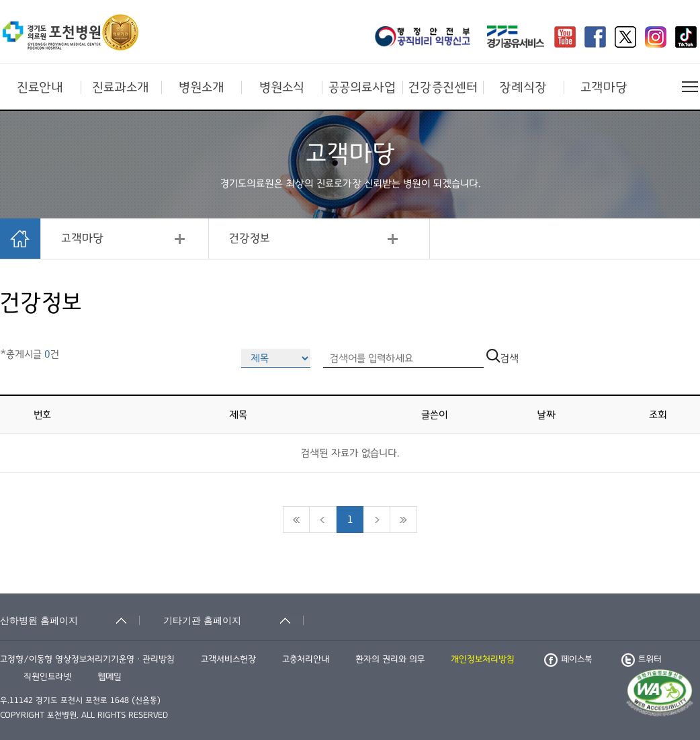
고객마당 (604, 87)
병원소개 (202, 87)
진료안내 (40, 87)
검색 (502, 358)
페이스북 (568, 659)
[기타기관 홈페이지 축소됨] (233, 620)
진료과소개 (121, 87)
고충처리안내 (306, 659)
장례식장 (523, 87)
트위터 (642, 659)
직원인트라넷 (47, 677)
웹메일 (110, 677)
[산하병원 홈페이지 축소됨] (70, 620)
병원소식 (282, 87)
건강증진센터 (443, 87)
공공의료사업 (362, 87)
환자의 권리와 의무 (390, 659)
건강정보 (250, 239)
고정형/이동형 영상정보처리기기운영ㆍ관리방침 (87, 659)
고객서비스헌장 (228, 659)
